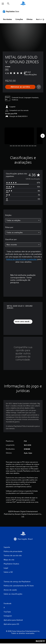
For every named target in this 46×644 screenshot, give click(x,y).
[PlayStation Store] (11, 11)
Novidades (7, 19)
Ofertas (30, 19)
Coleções (19, 19)
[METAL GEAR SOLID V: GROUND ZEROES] (19, 136)
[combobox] (23, 220)
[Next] (43, 136)
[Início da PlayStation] (23, 4)
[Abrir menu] (3, 4)
